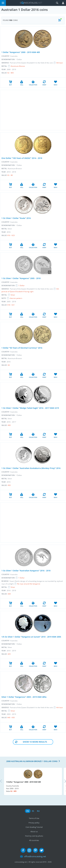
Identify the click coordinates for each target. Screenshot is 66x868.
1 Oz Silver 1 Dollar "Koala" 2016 (16, 218)
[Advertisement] (33, 110)
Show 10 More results (35, 742)
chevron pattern (16, 298)
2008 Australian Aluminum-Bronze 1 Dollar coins (32, 761)
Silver (13, 295)
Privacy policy (34, 823)
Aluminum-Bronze (18, 66)
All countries (34, 840)
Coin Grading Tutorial (34, 827)
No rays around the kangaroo (29, 584)
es (33, 811)
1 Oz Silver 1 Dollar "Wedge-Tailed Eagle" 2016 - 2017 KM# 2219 (30, 408)
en (28, 811)
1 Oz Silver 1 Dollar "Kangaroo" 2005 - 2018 (21, 278)
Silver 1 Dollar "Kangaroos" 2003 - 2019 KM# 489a (24, 697)
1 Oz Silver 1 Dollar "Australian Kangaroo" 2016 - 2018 (26, 571)
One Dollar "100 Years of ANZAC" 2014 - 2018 (22, 158)
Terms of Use (34, 818)
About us (34, 831)
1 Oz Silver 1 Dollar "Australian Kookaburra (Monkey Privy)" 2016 (31, 468)
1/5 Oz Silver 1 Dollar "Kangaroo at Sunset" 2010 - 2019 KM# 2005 (31, 637)
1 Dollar (21, 286)
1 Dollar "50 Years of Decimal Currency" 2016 (22, 348)
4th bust (59, 63)
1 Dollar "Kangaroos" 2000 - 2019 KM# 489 (21, 52)
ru (38, 811)
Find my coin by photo (34, 836)
